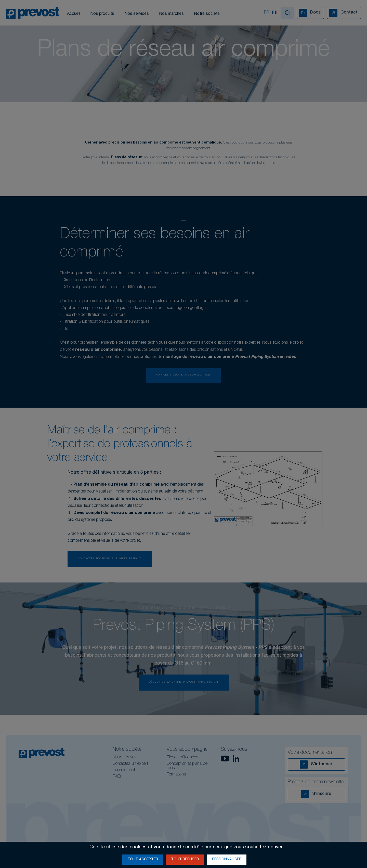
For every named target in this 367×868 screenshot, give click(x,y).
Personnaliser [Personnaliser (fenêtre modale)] (227, 860)
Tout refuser (185, 860)
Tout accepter (143, 860)
